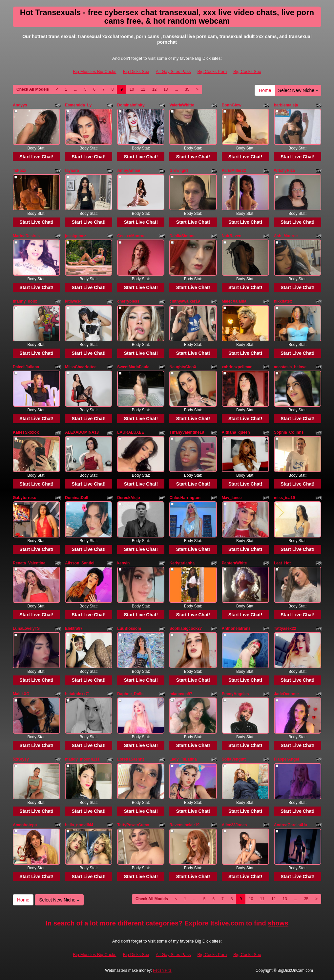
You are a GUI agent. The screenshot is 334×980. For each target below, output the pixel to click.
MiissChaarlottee (81, 367)
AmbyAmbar (129, 171)
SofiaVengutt (234, 759)
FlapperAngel (287, 759)
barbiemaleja (286, 105)
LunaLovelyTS (26, 628)
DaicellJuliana (26, 367)
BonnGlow (232, 105)
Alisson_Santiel (80, 563)
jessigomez (76, 236)
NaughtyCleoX (183, 367)
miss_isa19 (284, 498)
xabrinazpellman (237, 367)
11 (143, 89)
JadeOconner (287, 694)
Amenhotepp (25, 825)
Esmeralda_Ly (78, 105)
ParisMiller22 (234, 171)
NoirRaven (232, 236)
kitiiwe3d (73, 301)
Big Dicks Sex (136, 71)
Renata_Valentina (29, 563)
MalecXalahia (234, 301)
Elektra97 (74, 628)
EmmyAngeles (235, 694)
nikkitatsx (283, 301)
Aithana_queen (236, 432)
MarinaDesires (26, 236)
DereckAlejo (128, 498)
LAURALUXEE (131, 432)
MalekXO (21, 694)
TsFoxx (20, 171)
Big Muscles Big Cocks (94, 71)
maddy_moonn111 (82, 759)
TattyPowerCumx (133, 825)
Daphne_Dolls (130, 694)
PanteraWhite (234, 563)
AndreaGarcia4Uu (291, 825)
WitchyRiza (284, 171)
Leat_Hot (282, 563)
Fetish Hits (162, 970)
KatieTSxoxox (26, 432)
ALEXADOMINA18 (82, 432)
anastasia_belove (290, 367)
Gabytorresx (24, 498)
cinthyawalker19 (185, 301)
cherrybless (128, 301)
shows (278, 923)
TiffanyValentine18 (187, 432)
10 (132, 89)
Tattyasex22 (285, 628)
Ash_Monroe (286, 236)
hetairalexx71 (77, 694)
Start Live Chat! (36, 157)
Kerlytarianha (182, 563)
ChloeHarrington (185, 498)
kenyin (123, 563)
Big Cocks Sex (247, 71)
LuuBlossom (129, 628)
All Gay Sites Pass (173, 71)
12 (154, 89)
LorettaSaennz (131, 759)
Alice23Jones (234, 825)
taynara (72, 171)
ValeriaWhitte (182, 105)
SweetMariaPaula (133, 367)
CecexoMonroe (131, 236)
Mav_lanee (232, 498)
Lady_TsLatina (183, 759)
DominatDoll (77, 498)
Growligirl (178, 171)
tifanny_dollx (25, 301)
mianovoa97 (181, 694)
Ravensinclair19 (184, 825)
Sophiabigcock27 (186, 628)
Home (265, 90)
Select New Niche (298, 90)
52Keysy (21, 759)
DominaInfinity (131, 105)
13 (166, 89)
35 (187, 89)
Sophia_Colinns (289, 432)
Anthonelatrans (236, 628)
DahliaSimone (182, 236)
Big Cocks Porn (212, 71)
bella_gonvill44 (79, 825)
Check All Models (33, 89)
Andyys (20, 105)
